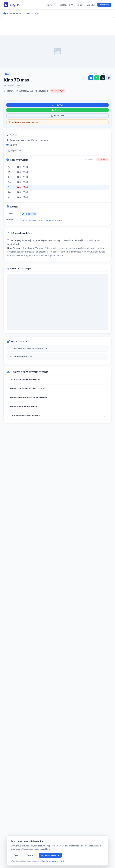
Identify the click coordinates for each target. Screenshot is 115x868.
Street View (58, 116)
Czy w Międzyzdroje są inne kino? (26, 415)
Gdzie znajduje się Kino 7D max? (25, 379)
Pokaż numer (29, 214)
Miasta (51, 5)
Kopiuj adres (15, 151)
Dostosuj (31, 855)
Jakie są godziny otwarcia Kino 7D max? (28, 397)
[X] (103, 78)
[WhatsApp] (97, 78)
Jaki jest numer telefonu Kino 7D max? (28, 388)
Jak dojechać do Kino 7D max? (24, 406)
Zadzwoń (58, 110)
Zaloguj (91, 5)
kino (7, 74)
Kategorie (67, 5)
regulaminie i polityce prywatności (51, 861)
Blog (80, 5)
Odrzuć (17, 855)
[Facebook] (91, 78)
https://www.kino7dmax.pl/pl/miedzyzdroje (41, 220)
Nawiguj (57, 105)
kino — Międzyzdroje (21, 356)
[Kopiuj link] (109, 78)
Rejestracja (104, 5)
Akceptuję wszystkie (50, 855)
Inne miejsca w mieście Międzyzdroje (28, 348)
